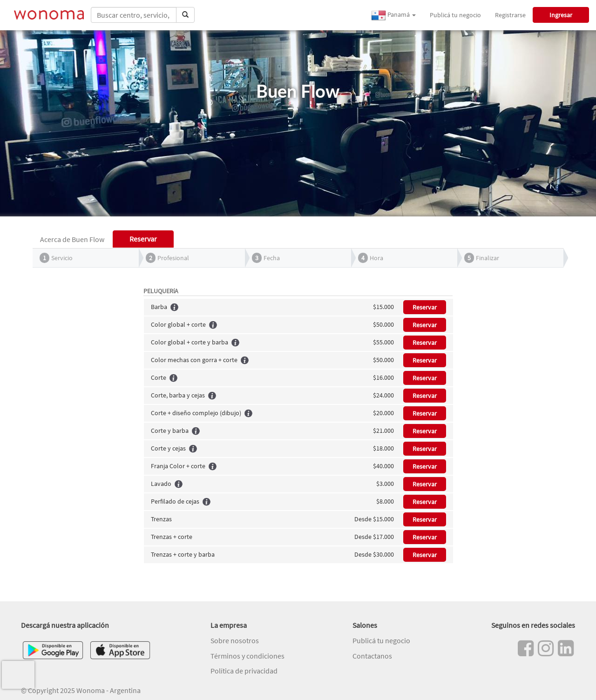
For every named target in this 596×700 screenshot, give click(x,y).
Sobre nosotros (235, 640)
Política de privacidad (244, 671)
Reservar (425, 307)
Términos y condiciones (247, 656)
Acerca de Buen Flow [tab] (72, 239)
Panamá (393, 15)
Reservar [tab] (143, 239)
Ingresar (561, 15)
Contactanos (372, 656)
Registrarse (510, 15)
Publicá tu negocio (455, 15)
